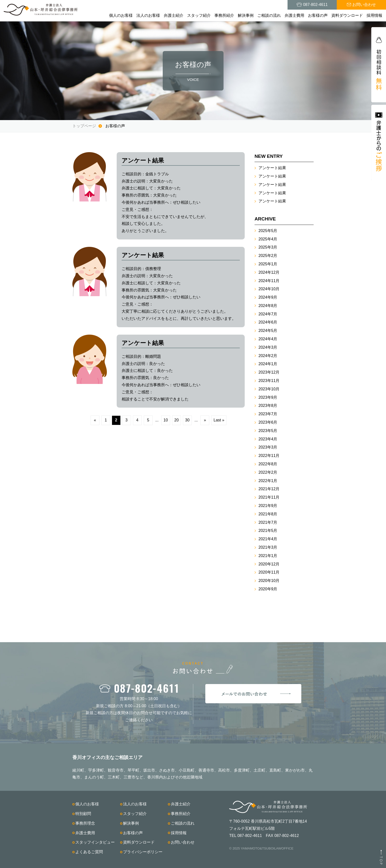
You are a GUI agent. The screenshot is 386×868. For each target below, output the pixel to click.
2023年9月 (268, 397)
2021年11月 (269, 497)
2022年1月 (268, 481)
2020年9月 (268, 589)
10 (166, 420)
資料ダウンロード (347, 15)
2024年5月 (268, 331)
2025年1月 (268, 264)
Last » (219, 420)
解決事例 (246, 15)
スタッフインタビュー (95, 842)
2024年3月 (268, 347)
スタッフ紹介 (199, 15)
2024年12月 (269, 272)
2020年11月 (269, 572)
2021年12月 (269, 489)
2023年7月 (268, 414)
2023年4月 (268, 439)
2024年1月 (268, 364)
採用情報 (374, 15)
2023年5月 (268, 431)
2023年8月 (268, 406)
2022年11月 (269, 456)
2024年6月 (268, 322)
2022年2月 (268, 472)
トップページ (84, 126)
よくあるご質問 (89, 852)
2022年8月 (268, 464)
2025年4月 (268, 239)
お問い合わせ (183, 842)
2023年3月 (268, 447)
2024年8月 (268, 306)
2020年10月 (269, 581)
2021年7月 (268, 522)
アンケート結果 (272, 168)
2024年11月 (269, 281)
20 (177, 420)
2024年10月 (269, 289)
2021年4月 (268, 539)
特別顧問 (83, 814)
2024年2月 (268, 356)
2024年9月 (268, 297)
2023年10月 (269, 389)
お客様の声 (318, 15)
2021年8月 (268, 514)
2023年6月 (268, 422)
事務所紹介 (224, 15)
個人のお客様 (121, 15)
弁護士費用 (294, 15)
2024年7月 (268, 314)
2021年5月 (268, 531)
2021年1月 (268, 556)
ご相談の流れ (269, 15)
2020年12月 (269, 564)
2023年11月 (269, 381)
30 (187, 420)
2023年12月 (269, 372)
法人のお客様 (148, 15)
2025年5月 (268, 231)
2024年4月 (268, 339)
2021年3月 (268, 547)
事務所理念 (85, 823)
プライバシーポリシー (143, 852)
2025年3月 (268, 247)
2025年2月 (268, 256)
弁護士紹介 (174, 15)
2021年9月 (268, 506)
